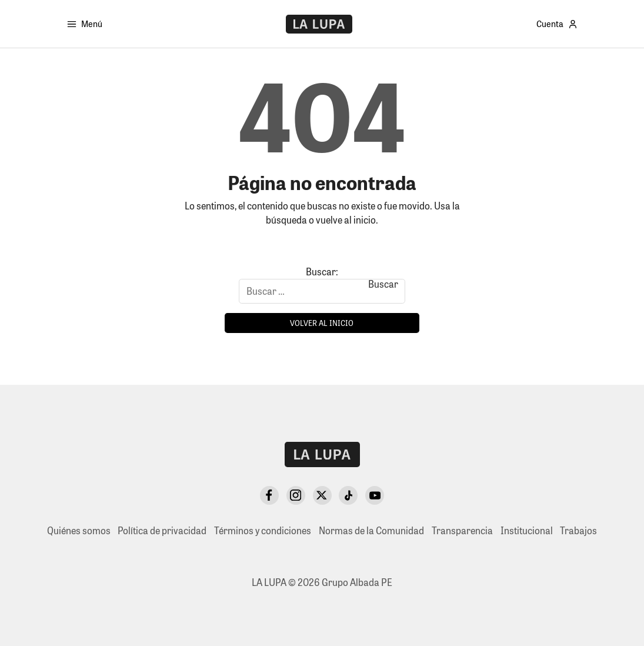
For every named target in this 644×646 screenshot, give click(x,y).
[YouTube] (375, 495)
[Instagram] (296, 495)
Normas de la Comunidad (371, 530)
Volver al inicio (322, 323)
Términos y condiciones (263, 530)
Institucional (527, 530)
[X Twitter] (322, 495)
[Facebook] (269, 495)
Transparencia (462, 530)
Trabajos (578, 530)
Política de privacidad (162, 530)
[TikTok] (348, 495)
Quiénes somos (79, 530)
